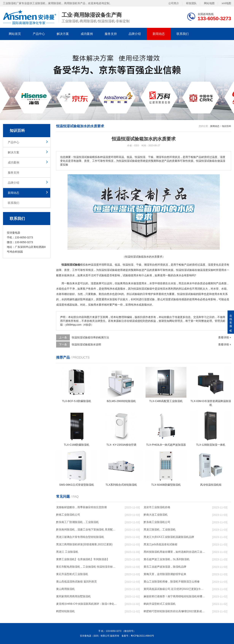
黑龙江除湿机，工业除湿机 (160, 529)
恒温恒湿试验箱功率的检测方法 (90, 337)
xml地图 (226, 3)
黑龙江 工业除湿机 (67, 552)
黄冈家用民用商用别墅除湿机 (73, 596)
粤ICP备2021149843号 (142, 636)
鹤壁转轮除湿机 (65, 611)
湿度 (96, 265)
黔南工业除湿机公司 (68, 515)
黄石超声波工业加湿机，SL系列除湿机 (167, 559)
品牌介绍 (135, 34)
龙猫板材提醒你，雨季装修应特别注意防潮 (81, 507)
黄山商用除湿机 (65, 589)
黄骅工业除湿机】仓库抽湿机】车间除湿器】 (83, 559)
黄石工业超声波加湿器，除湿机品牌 (165, 567)
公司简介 (174, 3)
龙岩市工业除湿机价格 (157, 507)
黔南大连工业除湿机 (156, 515)
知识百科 (227, 126)
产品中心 (39, 34)
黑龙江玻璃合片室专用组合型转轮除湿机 (80, 537)
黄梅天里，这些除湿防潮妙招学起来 (165, 574)
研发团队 (191, 3)
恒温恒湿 (128, 265)
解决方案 (63, 34)
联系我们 (183, 34)
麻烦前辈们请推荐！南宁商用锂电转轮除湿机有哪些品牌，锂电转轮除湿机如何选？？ (174, 596)
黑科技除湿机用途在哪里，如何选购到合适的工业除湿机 (174, 552)
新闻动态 (159, 34)
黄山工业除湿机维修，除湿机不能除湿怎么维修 (172, 582)
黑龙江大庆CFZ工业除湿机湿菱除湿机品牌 (169, 537)
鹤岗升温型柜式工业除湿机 (160, 604)
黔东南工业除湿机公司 (157, 522)
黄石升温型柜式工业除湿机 (72, 574)
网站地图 (209, 3)
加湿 (112, 299)
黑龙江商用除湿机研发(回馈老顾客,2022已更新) (84, 544)
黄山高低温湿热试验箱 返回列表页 (76, 582)
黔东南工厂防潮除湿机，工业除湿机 (77, 522)
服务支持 (111, 34)
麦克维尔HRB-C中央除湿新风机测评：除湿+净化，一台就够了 (87, 604)
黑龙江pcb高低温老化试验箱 (160, 544)
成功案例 (87, 34)
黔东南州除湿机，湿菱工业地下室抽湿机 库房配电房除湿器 (87, 529)
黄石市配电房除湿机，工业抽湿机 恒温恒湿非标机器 (87, 567)
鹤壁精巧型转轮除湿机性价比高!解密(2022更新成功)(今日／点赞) (174, 611)
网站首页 (15, 34)
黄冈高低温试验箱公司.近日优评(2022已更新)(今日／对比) (174, 589)
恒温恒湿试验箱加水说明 (86, 344)
